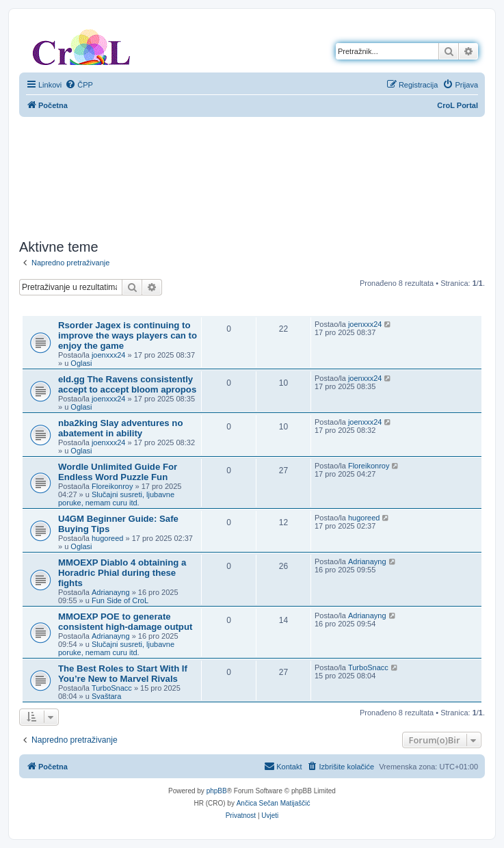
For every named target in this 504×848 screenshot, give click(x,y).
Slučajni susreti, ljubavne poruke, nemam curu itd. (116, 499)
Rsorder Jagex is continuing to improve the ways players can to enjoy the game (128, 335)
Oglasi (81, 363)
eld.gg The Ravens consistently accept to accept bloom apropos (127, 384)
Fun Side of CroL (120, 600)
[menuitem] (79, 85)
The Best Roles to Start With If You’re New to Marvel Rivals (123, 674)
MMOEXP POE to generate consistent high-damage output (125, 622)
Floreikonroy (112, 486)
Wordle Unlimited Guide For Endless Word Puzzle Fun (118, 472)
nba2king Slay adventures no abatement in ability (120, 428)
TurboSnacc (112, 688)
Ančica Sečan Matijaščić (274, 803)
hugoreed (108, 538)
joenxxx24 (109, 355)
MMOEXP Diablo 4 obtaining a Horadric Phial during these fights (122, 573)
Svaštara (106, 696)
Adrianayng (111, 592)
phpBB (217, 791)
